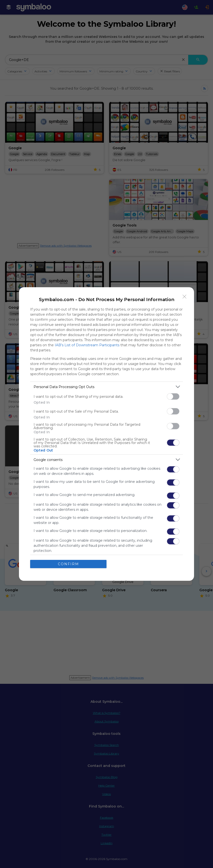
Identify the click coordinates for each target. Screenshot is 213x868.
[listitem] (106, 387)
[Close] (185, 297)
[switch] (173, 396)
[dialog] (106, 434)
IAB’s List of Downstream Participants (87, 345)
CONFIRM (68, 564)
